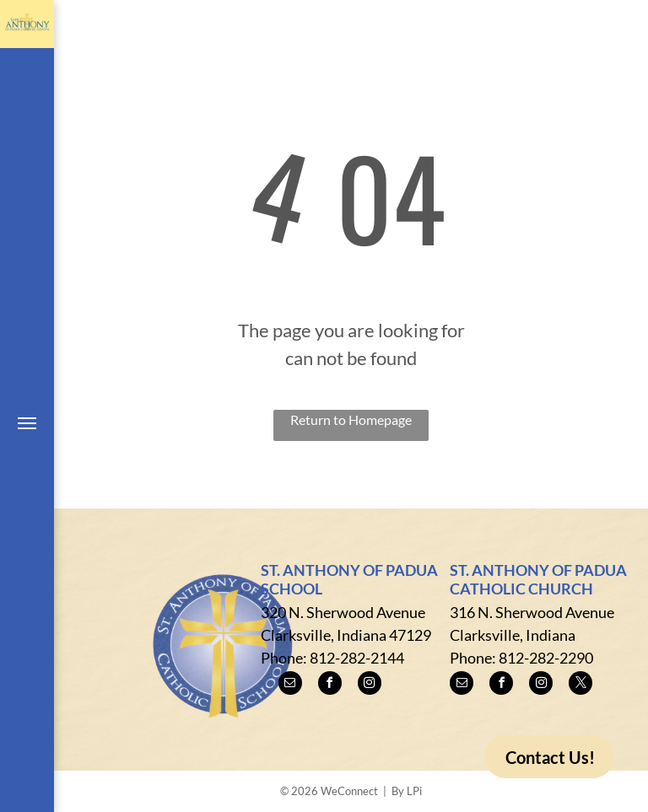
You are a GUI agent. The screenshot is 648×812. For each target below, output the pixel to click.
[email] (290, 685)
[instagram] (370, 685)
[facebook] (330, 685)
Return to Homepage (351, 419)
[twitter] (580, 685)
